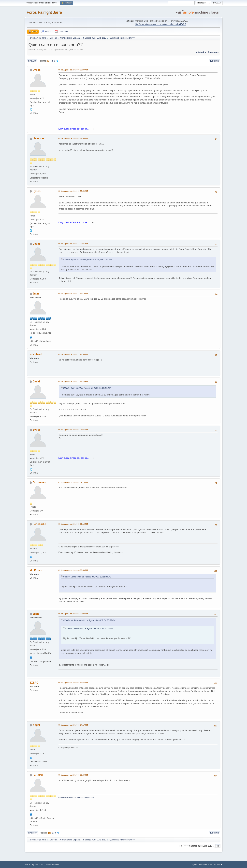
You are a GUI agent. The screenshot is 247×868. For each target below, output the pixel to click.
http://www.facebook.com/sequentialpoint (76, 798)
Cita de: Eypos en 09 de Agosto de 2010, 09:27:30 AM (88, 260)
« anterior (201, 52)
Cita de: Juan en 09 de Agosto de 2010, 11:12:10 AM (87, 388)
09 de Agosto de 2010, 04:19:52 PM (73, 683)
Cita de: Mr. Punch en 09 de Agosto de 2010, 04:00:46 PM (89, 620)
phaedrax (38, 139)
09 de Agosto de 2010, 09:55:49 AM (73, 191)
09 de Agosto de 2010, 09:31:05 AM (73, 138)
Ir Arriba (32, 833)
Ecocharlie (39, 524)
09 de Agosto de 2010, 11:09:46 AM (73, 244)
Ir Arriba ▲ (218, 865)
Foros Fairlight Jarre (44, 12)
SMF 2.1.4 (29, 865)
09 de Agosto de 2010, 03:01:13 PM (73, 524)
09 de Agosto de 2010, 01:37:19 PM (73, 482)
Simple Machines (52, 865)
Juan (36, 294)
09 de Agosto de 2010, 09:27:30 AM (73, 70)
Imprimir (215, 61)
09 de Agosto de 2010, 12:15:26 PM (73, 381)
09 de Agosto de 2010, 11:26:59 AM (73, 354)
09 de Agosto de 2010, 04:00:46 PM (73, 570)
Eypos (37, 70)
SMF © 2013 (39, 865)
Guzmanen (39, 482)
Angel (36, 725)
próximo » (213, 52)
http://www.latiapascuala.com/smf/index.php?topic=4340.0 (160, 24)
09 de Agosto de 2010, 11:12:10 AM (73, 294)
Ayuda (195, 865)
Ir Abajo (32, 61)
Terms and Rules (206, 865)
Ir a (180, 846)
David (36, 244)
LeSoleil (38, 775)
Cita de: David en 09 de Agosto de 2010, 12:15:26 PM (87, 577)
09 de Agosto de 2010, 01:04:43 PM (73, 430)
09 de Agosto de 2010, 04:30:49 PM (73, 775)
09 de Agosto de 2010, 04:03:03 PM (73, 614)
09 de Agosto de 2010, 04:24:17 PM (73, 725)
